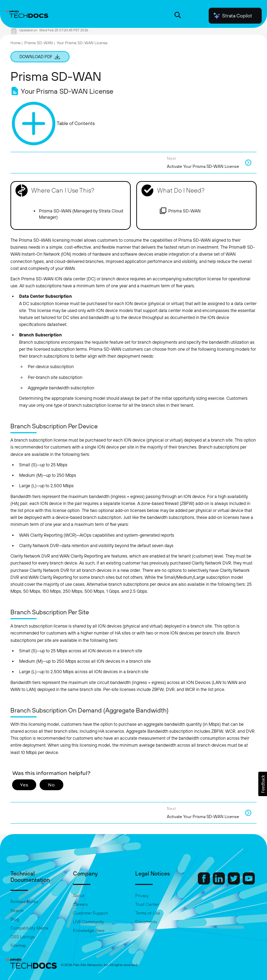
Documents (146, 922)
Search (17, 911)
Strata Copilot (232, 16)
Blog (15, 919)
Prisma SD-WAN (39, 43)
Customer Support (91, 913)
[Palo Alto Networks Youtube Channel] (249, 883)
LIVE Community (88, 922)
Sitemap (18, 946)
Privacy (142, 896)
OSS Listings (23, 937)
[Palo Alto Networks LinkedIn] (219, 883)
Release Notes (24, 902)
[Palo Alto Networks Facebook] (204, 883)
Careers (80, 904)
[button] (263, 784)
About (79, 896)
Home (15, 43)
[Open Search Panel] (178, 16)
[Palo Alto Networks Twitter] (234, 883)
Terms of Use (148, 913)
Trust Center (147, 904)
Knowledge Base (89, 931)
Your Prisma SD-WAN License (82, 43)
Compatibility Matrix (29, 928)
